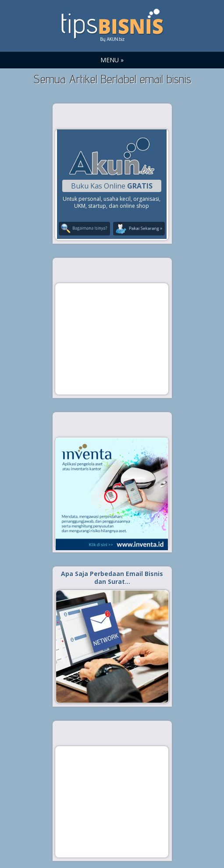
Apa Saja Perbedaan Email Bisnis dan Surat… (112, 578)
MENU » (112, 60)
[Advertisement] (112, 338)
